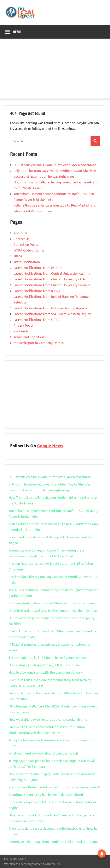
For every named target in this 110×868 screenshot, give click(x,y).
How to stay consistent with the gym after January (46, 672)
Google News (50, 446)
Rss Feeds (21, 331)
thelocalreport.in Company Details (39, 342)
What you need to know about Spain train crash (43, 753)
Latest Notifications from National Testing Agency (50, 308)
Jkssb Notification (27, 262)
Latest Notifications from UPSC (36, 319)
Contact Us (21, 239)
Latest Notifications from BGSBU (38, 267)
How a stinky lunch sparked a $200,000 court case (45, 665)
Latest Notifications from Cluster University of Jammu (53, 279)
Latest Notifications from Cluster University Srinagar (52, 285)
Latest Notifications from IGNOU (37, 291)
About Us (20, 233)
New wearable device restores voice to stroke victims (48, 719)
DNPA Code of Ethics (29, 250)
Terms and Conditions (29, 337)
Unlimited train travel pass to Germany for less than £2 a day (53, 610)
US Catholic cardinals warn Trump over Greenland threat (55, 165)
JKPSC (18, 256)
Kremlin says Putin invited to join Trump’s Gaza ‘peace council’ (54, 787)
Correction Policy (26, 244)
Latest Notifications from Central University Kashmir (52, 273)
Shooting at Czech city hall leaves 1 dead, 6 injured (46, 794)
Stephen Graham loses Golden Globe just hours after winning (53, 603)
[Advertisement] (55, 70)
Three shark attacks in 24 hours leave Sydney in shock (48, 657)
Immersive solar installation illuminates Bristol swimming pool (54, 841)
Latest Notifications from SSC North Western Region (52, 314)
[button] (102, 854)
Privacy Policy (24, 325)
